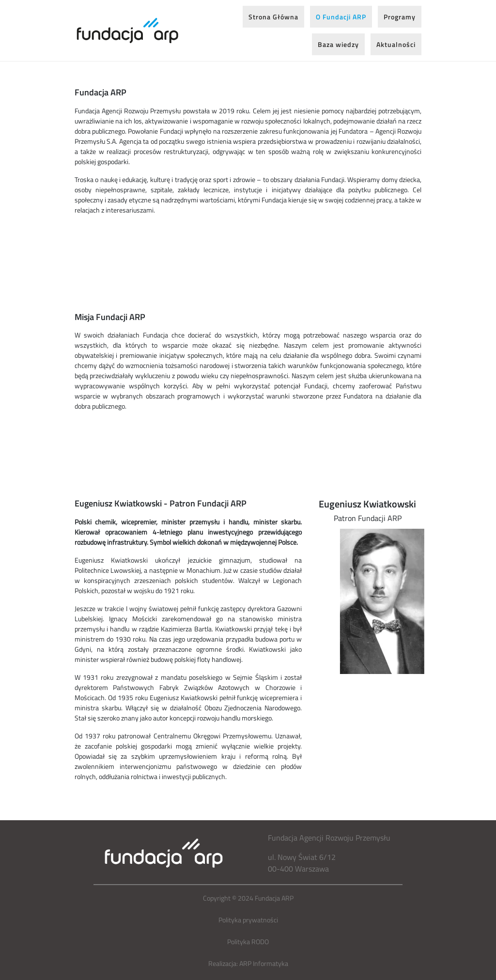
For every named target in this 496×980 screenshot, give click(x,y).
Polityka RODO (248, 942)
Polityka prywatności (248, 920)
